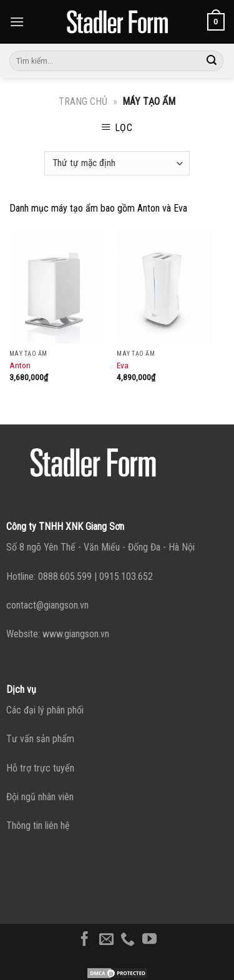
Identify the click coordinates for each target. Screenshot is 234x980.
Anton (20, 365)
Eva (123, 365)
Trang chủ (83, 101)
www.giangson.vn (76, 634)
